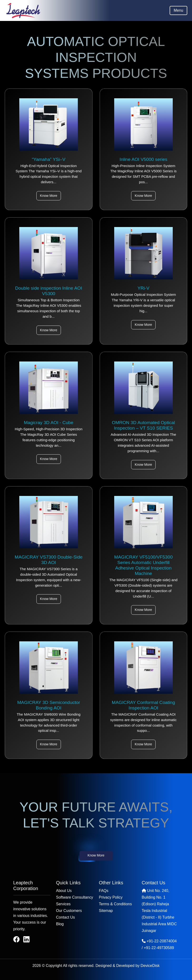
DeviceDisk (150, 966)
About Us (64, 891)
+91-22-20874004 (162, 941)
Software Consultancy (75, 897)
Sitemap (106, 911)
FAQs (104, 891)
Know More (49, 196)
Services (63, 904)
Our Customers (69, 911)
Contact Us (66, 917)
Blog (60, 924)
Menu (178, 10)
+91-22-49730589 (159, 948)
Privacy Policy (111, 897)
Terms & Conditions (116, 904)
